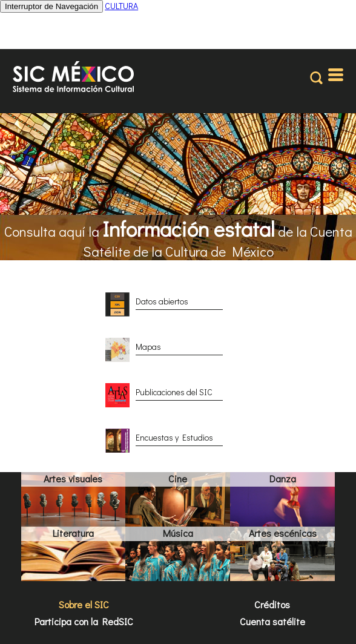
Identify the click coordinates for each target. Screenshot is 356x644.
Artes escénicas (283, 533)
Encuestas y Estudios (174, 437)
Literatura (73, 533)
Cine (178, 478)
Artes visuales (73, 478)
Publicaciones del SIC (174, 392)
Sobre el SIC (84, 604)
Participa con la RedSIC (84, 621)
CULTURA (121, 6)
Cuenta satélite (272, 621)
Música (178, 533)
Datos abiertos (162, 301)
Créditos (272, 604)
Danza (283, 478)
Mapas (148, 347)
